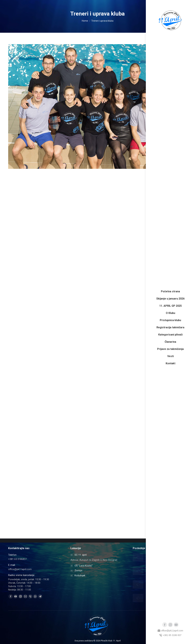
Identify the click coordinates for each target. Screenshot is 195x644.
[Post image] (138, 557)
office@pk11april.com (170, 631)
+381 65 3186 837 (170, 635)
